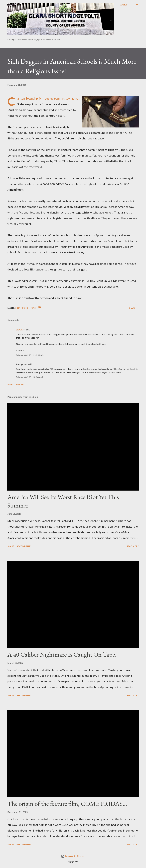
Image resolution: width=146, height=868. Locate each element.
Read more (133, 546)
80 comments (24, 546)
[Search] (124, 5)
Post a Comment (16, 385)
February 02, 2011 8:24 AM (29, 377)
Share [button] (132, 308)
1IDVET (20, 330)
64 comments (24, 695)
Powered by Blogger (73, 856)
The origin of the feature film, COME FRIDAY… (67, 804)
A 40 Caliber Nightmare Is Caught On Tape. (62, 654)
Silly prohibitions (26, 308)
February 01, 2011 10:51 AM (30, 355)
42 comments (24, 844)
